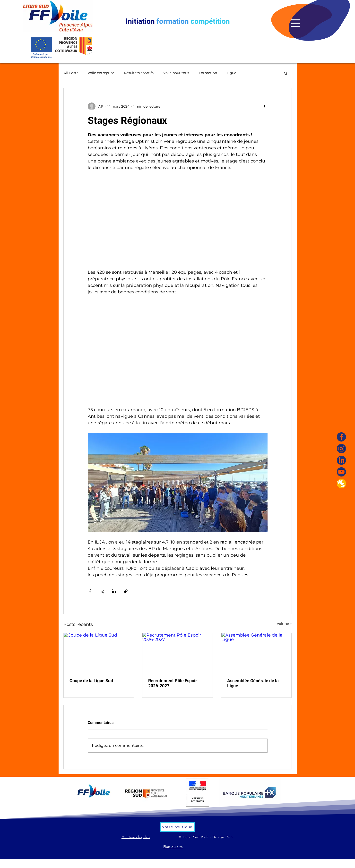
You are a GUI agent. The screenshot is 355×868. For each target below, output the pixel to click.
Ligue (231, 73)
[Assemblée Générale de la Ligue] (256, 653)
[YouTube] (341, 472)
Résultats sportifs (139, 73)
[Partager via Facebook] (90, 591)
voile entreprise (101, 73)
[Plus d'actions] (265, 106)
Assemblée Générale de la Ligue (253, 683)
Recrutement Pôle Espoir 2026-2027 (173, 683)
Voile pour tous (176, 73)
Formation (208, 73)
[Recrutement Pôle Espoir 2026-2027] (177, 653)
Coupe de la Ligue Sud (91, 681)
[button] (295, 23)
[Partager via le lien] (126, 591)
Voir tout (284, 624)
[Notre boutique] (177, 827)
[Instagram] (341, 449)
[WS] (341, 484)
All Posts (71, 73)
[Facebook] (341, 437)
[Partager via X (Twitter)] (102, 591)
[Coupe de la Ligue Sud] (99, 653)
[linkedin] (341, 460)
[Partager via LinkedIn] (114, 591)
